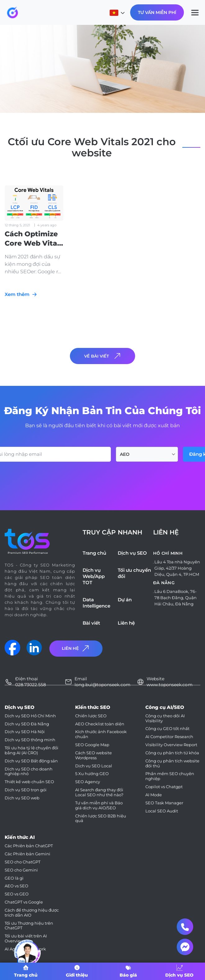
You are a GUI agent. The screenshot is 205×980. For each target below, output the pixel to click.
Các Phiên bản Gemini (27, 854)
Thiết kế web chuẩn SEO (29, 782)
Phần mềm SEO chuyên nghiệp (170, 776)
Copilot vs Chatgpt (164, 787)
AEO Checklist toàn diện (100, 724)
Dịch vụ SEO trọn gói (26, 790)
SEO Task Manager (164, 803)
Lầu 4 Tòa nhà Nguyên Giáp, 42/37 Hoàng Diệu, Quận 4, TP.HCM (177, 568)
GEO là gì (14, 878)
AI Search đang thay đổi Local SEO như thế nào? (99, 792)
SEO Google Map (92, 745)
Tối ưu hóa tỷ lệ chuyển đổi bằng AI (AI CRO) (32, 750)
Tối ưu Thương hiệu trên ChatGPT (29, 926)
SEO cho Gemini (21, 870)
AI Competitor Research (169, 737)
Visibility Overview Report (171, 745)
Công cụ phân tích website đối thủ (172, 763)
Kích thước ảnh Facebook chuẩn (101, 734)
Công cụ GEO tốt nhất (167, 729)
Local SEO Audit (162, 811)
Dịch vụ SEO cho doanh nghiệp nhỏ (29, 772)
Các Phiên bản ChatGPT (29, 846)
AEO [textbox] (125, 454)
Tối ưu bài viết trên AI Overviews (26, 938)
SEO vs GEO (17, 894)
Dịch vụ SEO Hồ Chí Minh (30, 716)
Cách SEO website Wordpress (93, 755)
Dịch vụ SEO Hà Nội (25, 732)
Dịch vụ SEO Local (94, 766)
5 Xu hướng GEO (92, 774)
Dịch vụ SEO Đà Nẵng (27, 724)
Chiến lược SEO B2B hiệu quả (101, 818)
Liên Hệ (76, 648)
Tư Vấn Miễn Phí (157, 12)
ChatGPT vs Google (24, 902)
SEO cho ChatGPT (23, 862)
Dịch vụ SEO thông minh (30, 740)
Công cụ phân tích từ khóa (172, 753)
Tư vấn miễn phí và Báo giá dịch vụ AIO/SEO (99, 805)
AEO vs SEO (16, 886)
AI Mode (154, 795)
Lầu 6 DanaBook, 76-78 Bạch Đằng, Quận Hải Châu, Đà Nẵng (175, 598)
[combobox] (147, 454)
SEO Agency (88, 782)
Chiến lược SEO (91, 716)
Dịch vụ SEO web (22, 798)
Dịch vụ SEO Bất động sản (31, 761)
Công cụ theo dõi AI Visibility (165, 718)
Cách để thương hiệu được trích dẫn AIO (32, 913)
